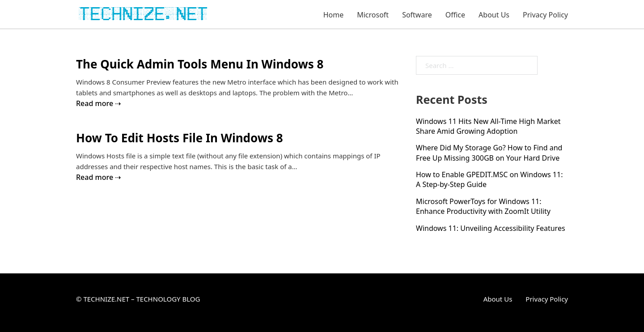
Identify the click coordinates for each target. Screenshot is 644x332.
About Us (494, 15)
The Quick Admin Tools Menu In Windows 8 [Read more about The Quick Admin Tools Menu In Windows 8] (200, 64)
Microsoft (373, 15)
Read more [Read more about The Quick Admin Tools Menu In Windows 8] (95, 103)
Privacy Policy (545, 15)
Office (455, 15)
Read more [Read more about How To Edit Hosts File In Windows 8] (95, 177)
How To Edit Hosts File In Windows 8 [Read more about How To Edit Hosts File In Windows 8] (180, 138)
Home (334, 15)
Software (417, 15)
